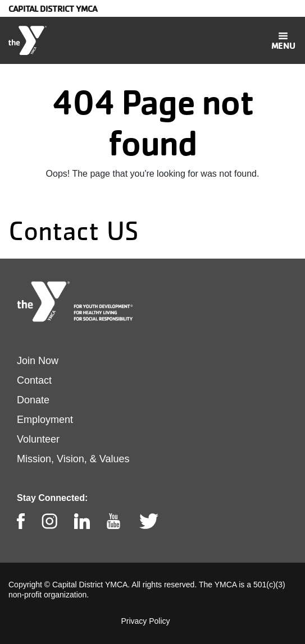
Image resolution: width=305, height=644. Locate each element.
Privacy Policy (145, 621)
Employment (45, 420)
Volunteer (38, 439)
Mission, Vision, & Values (73, 459)
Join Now (38, 361)
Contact (34, 380)
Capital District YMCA (53, 8)
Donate (33, 400)
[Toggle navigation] (283, 40)
